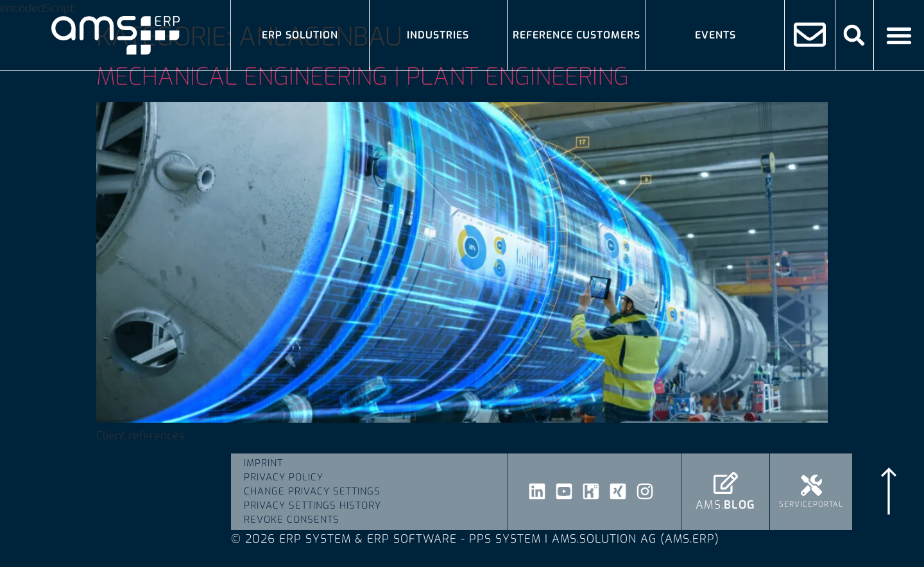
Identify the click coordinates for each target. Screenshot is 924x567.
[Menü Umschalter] (899, 35)
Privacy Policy (284, 477)
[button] (854, 35)
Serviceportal (811, 504)
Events (715, 35)
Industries (438, 35)
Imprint (263, 463)
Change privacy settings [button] (312, 491)
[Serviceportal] (811, 485)
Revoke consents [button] (292, 520)
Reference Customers (577, 35)
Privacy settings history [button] (312, 505)
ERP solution (300, 35)
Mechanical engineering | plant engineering (363, 77)
